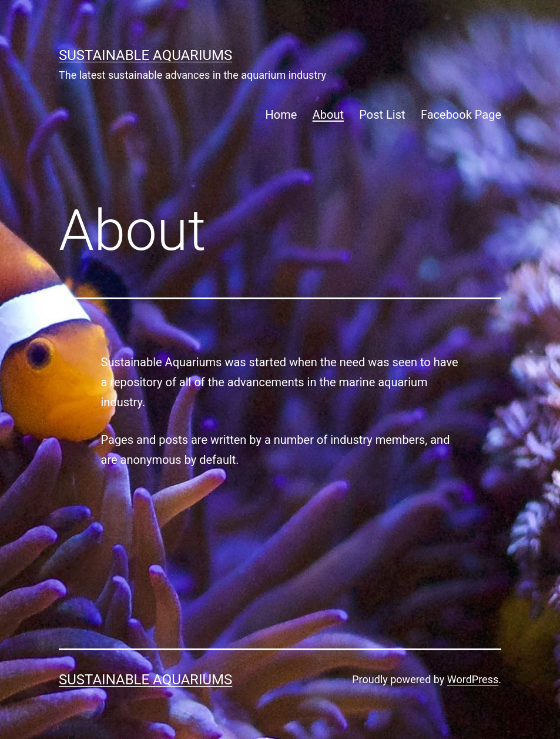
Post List (382, 115)
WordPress (473, 679)
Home (281, 115)
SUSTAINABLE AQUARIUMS (145, 55)
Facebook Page (461, 115)
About (328, 115)
